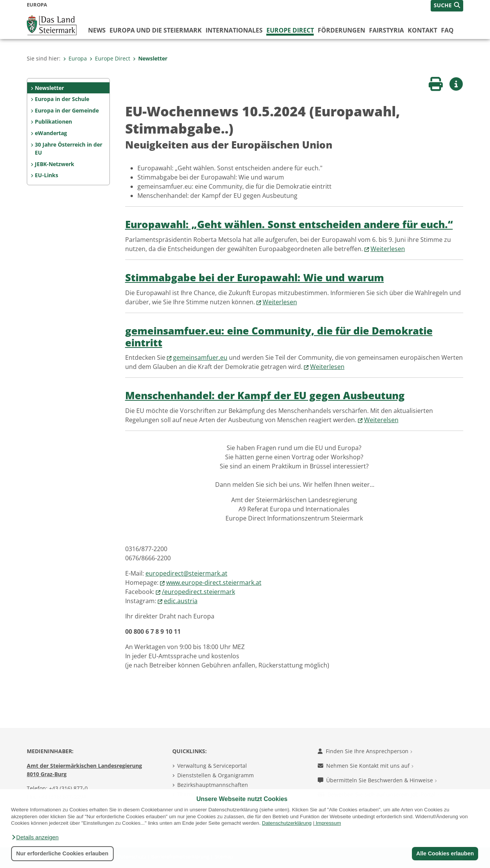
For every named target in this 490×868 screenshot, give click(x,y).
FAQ (447, 30)
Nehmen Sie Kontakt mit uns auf (366, 766)
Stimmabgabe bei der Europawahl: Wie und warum (255, 278)
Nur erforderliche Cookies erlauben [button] (62, 853)
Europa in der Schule (62, 99)
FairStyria (386, 30)
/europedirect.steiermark (198, 592)
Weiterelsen (381, 420)
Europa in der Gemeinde (67, 110)
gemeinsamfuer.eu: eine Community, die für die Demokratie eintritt (279, 337)
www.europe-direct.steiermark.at (214, 582)
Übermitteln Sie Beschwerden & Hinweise (377, 780)
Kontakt (422, 30)
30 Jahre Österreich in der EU (69, 149)
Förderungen (341, 30)
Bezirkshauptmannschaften (213, 785)
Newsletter (150, 58)
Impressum (328, 823)
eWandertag (51, 133)
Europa (75, 58)
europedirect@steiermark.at (186, 573)
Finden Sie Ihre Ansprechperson (365, 751)
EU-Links (47, 175)
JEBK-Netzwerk (55, 164)
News (97, 30)
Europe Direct (290, 30)
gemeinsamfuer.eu (200, 357)
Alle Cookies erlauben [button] (445, 853)
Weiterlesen (388, 249)
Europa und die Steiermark (156, 30)
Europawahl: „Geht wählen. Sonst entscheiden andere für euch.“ (289, 224)
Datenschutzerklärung (287, 823)
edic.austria (181, 601)
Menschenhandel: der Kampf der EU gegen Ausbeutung (265, 396)
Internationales (234, 30)
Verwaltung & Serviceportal (212, 766)
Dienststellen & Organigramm (216, 775)
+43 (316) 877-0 (68, 788)
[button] (35, 837)
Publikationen (53, 122)
